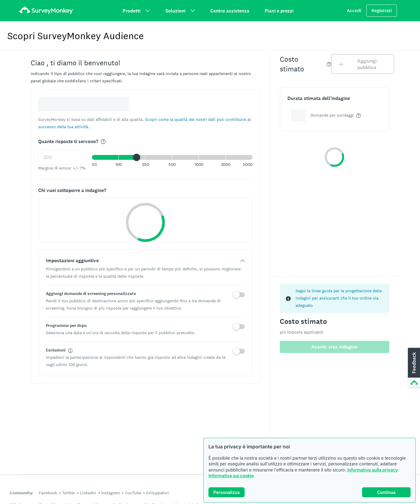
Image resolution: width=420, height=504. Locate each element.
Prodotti (136, 11)
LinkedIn (88, 493)
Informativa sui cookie (231, 476)
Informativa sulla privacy (372, 470)
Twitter (68, 493)
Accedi (354, 11)
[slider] (137, 157)
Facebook (48, 493)
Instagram (110, 493)
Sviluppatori (157, 493)
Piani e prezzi (279, 11)
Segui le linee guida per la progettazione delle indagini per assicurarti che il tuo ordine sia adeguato (339, 298)
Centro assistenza (230, 11)
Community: (22, 493)
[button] (172, 157)
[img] (103, 142)
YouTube (133, 493)
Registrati (382, 11)
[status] (335, 298)
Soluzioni (180, 11)
